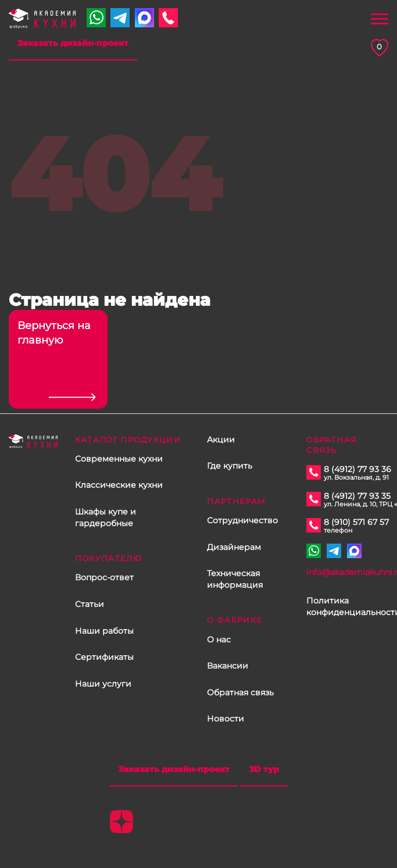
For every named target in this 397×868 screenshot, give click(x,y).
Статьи (90, 604)
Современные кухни (119, 459)
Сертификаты (104, 657)
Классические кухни (119, 485)
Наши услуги (103, 684)
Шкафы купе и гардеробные (105, 517)
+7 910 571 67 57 (96, 18)
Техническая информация (235, 579)
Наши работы (104, 631)
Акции (221, 440)
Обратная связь (240, 692)
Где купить (230, 466)
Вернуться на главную (54, 333)
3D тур (264, 769)
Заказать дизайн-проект (73, 43)
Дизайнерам (234, 547)
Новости (226, 719)
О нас (219, 640)
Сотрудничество (242, 520)
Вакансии (228, 666)
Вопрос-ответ (104, 577)
